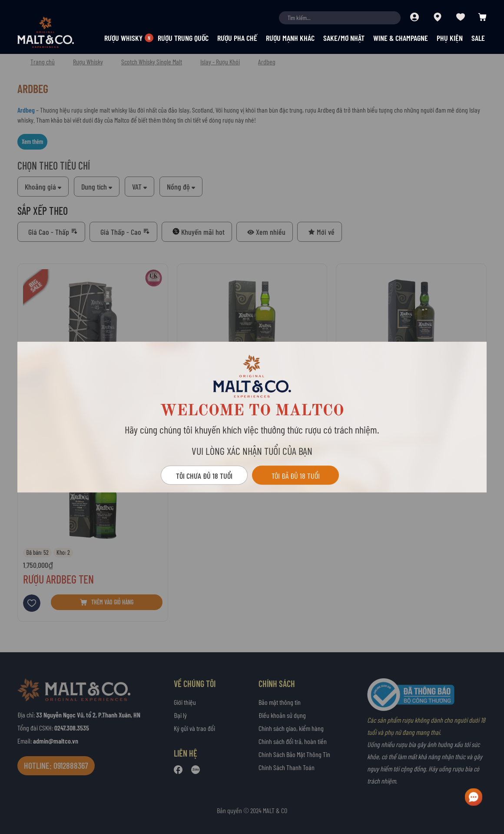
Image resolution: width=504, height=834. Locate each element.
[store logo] (61, 32)
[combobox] (340, 18)
